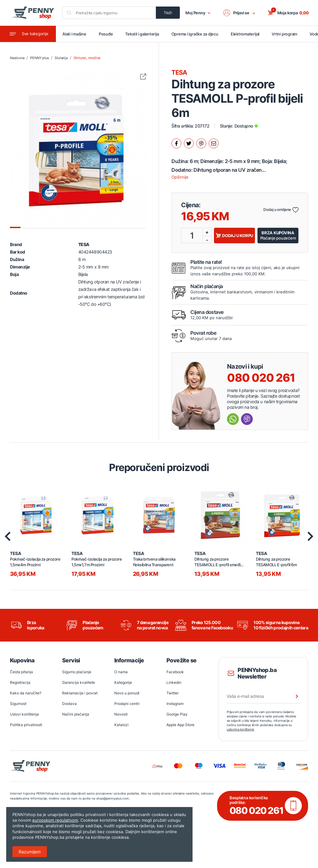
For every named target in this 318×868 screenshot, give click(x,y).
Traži (168, 13)
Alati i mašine (74, 34)
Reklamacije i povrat (80, 693)
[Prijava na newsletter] (293, 696)
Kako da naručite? (26, 693)
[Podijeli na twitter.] (189, 143)
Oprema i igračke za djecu (195, 34)
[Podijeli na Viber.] (201, 143)
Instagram (175, 704)
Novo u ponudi (127, 693)
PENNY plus (39, 58)
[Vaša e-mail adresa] (263, 696)
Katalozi (121, 725)
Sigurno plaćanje (77, 672)
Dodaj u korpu (234, 236)
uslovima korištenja (240, 729)
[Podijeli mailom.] (214, 143)
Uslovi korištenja (24, 714)
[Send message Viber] (247, 419)
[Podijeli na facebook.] (176, 143)
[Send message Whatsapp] (233, 419)
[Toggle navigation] (28, 34)
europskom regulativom (55, 820)
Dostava (69, 704)
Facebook (175, 672)
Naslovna (17, 58)
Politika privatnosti (26, 725)
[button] (239, 13)
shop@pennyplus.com (113, 798)
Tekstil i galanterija (142, 34)
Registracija (20, 682)
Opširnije (180, 177)
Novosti (121, 714)
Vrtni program (284, 34)
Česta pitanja (21, 672)
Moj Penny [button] (198, 13)
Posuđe (106, 34)
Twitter (173, 693)
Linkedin (174, 682)
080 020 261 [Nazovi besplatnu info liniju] (261, 378)
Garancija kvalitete (79, 682)
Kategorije (123, 682)
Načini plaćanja (76, 714)
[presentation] (8, 536)
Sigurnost (18, 704)
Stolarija (61, 58)
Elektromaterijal (245, 34)
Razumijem (30, 852)
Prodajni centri (127, 704)
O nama (121, 672)
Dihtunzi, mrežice (87, 58)
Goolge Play (177, 714)
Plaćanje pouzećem (278, 235)
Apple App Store (180, 725)
